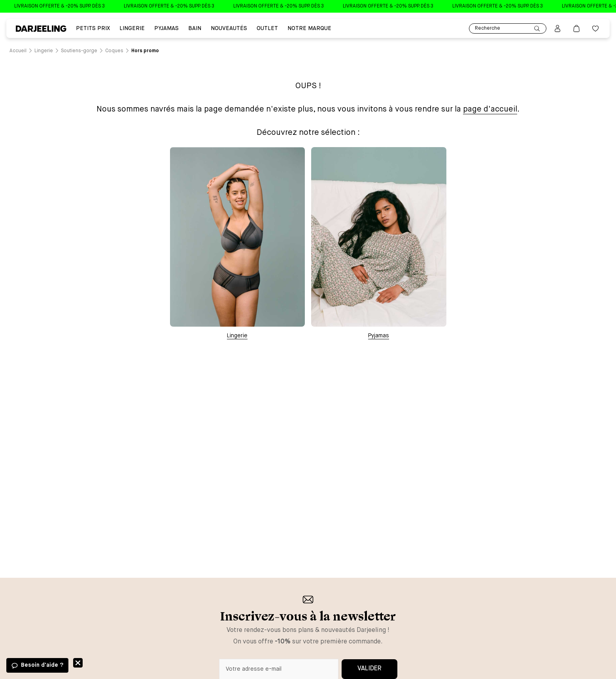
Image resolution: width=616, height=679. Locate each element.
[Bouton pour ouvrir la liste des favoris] (595, 28)
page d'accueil (490, 109)
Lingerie (237, 336)
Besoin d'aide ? (42, 665)
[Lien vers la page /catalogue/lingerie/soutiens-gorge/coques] (114, 51)
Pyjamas (379, 336)
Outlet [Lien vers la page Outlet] (267, 28)
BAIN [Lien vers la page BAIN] (195, 28)
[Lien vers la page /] (18, 51)
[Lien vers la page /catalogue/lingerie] (44, 51)
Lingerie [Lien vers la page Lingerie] (132, 28)
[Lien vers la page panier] (576, 28)
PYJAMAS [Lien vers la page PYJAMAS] (166, 28)
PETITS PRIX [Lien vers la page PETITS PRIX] (93, 28)
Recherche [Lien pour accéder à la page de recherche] (508, 29)
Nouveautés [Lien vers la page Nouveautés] (229, 28)
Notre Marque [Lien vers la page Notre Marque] (309, 28)
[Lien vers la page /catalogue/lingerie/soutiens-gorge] (79, 51)
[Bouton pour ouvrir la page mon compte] (557, 28)
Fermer (78, 663)
